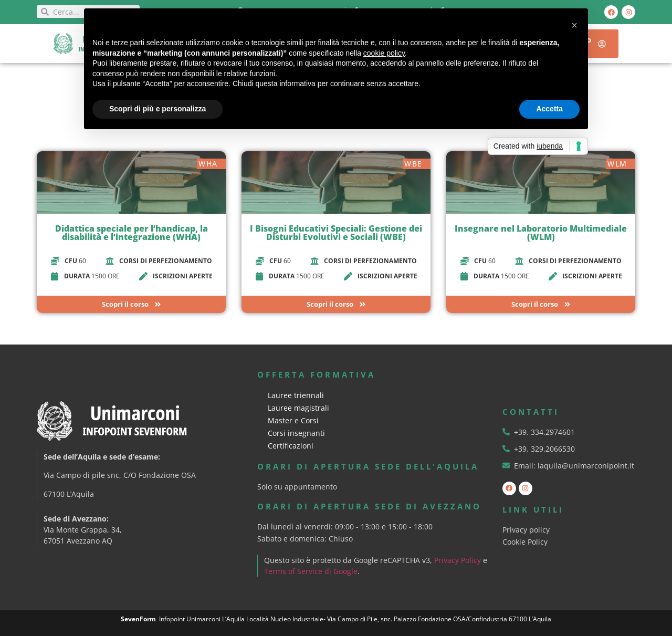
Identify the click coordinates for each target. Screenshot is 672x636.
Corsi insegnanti (296, 433)
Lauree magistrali (298, 408)
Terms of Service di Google (311, 571)
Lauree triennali (296, 395)
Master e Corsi (293, 420)
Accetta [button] (549, 109)
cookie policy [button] (384, 53)
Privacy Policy (458, 560)
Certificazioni (291, 446)
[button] (574, 25)
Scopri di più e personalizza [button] (157, 109)
